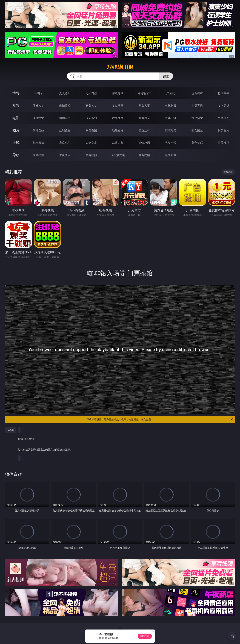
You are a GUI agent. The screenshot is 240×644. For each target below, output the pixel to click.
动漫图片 (118, 130)
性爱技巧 (224, 143)
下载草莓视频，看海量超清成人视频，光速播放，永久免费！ (160, 419)
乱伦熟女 (197, 118)
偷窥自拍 (38, 130)
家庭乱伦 (65, 143)
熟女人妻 (144, 106)
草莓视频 (91, 155)
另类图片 (224, 130)
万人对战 (91, 93)
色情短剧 (171, 155)
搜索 (166, 76)
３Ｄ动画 (118, 106)
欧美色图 (91, 130)
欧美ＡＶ (91, 106)
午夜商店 (65, 155)
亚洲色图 (65, 130)
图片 (16, 130)
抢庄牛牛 (224, 93)
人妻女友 (91, 143)
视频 (16, 105)
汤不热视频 (118, 155)
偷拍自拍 (65, 118)
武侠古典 (118, 143)
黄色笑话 (197, 143)
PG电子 (38, 93)
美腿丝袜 (144, 130)
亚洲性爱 (38, 118)
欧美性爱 (118, 118)
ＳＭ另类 (224, 106)
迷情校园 (144, 143)
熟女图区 (197, 130)
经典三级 (171, 118)
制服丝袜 (144, 118)
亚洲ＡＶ (38, 106)
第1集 (11, 430)
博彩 (16, 93)
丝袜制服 (171, 106)
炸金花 (171, 93)
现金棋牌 (197, 93)
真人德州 (65, 93)
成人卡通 (91, 118)
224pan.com (120, 67)
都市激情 (38, 143)
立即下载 (145, 636)
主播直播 (197, 106)
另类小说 (171, 143)
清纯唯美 (171, 130)
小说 (16, 143)
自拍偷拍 (65, 106)
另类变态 (224, 118)
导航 (16, 155)
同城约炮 (38, 155)
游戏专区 (118, 93)
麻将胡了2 (144, 93)
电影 (16, 118)
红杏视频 (144, 155)
